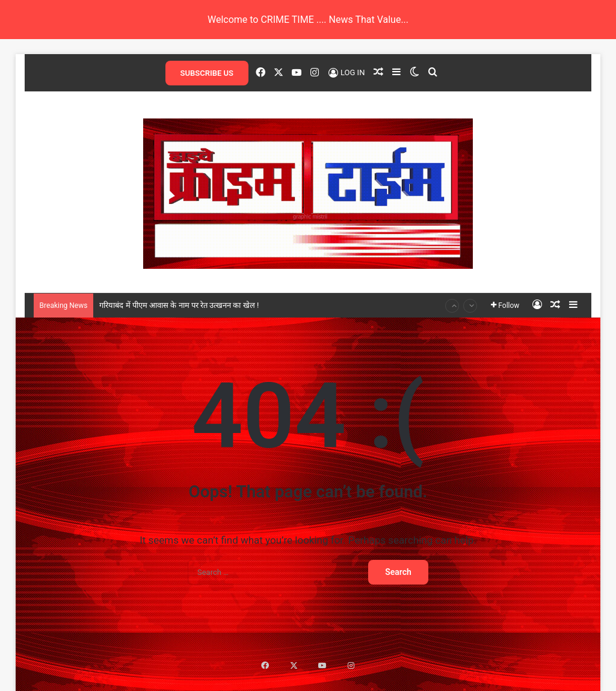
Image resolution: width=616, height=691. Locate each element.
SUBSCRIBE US (207, 73)
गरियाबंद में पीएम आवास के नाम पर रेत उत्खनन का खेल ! (179, 305)
